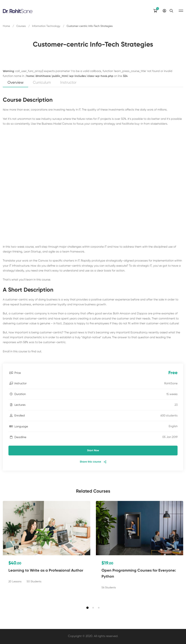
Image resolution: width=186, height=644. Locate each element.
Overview (15, 83)
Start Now (93, 451)
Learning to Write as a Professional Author (46, 571)
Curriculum (42, 83)
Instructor (68, 83)
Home (6, 26)
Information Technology (46, 26)
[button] (87, 608)
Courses (21, 26)
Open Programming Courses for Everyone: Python (139, 574)
